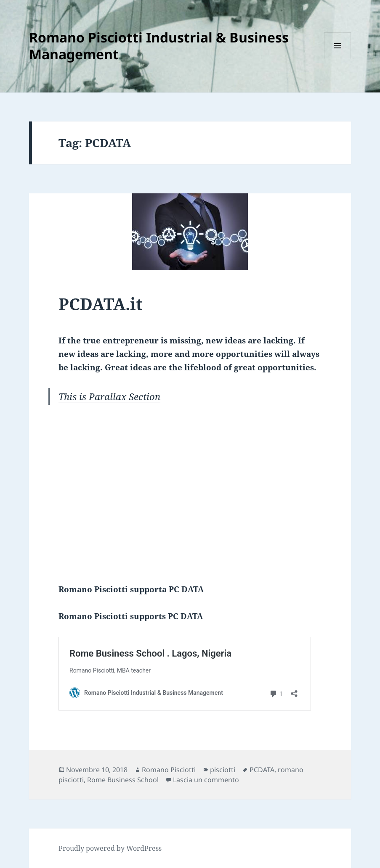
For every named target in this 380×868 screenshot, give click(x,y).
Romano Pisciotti (169, 770)
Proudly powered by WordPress (110, 848)
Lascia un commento (206, 780)
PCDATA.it (101, 304)
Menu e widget (338, 59)
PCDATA (262, 770)
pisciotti (223, 770)
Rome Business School (123, 780)
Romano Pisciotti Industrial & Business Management (159, 46)
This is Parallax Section (109, 396)
